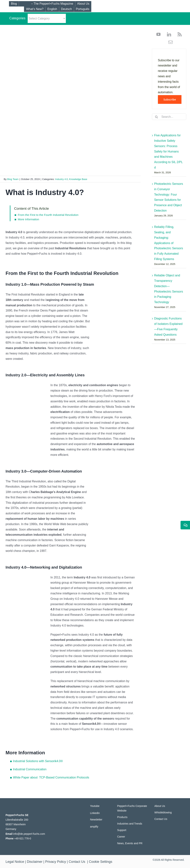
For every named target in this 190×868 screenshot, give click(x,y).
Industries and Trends (130, 824)
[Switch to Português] (83, 9)
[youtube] (158, 34)
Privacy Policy (56, 862)
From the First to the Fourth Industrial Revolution (48, 215)
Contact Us (161, 819)
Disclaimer (35, 862)
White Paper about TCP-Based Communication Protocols (51, 777)
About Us (160, 806)
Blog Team (13, 179)
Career (121, 837)
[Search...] (169, 117)
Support (122, 830)
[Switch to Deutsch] (66, 9)
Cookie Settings (101, 862)
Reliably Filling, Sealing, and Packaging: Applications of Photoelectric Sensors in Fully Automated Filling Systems (169, 243)
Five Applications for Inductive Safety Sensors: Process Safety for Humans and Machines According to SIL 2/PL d (168, 151)
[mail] (169, 42)
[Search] (157, 117)
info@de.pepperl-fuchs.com (29, 834)
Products (122, 817)
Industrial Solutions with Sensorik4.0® (38, 761)
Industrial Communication (30, 769)
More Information (28, 219)
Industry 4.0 (61, 179)
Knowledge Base (78, 179)
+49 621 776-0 (23, 838)
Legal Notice (15, 862)
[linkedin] (168, 34)
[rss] (178, 34)
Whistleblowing (163, 812)
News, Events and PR (130, 843)
